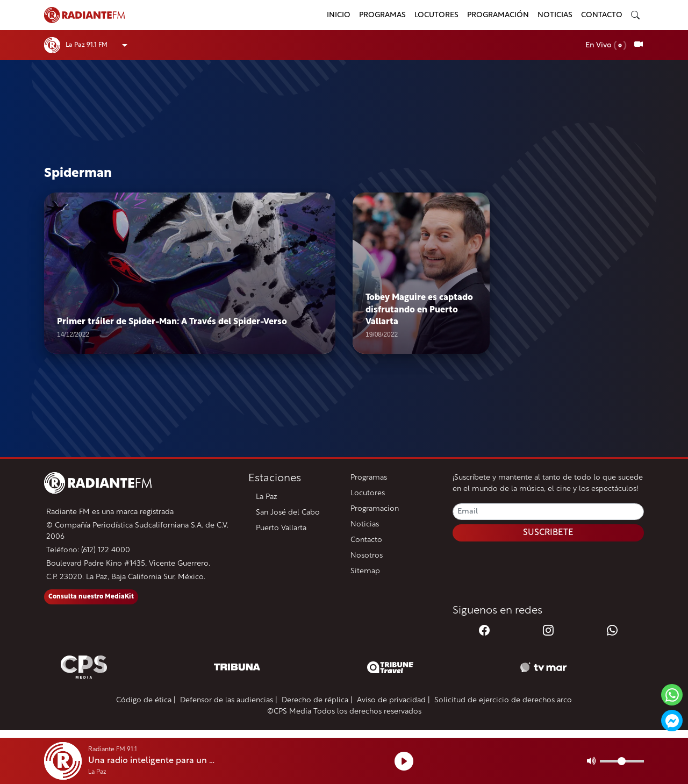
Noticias (555, 15)
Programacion (375, 509)
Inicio (339, 15)
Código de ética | (146, 700)
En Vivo (606, 45)
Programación (498, 15)
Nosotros (367, 556)
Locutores (436, 15)
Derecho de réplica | (317, 700)
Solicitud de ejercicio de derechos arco (503, 700)
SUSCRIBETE (548, 533)
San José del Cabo (288, 513)
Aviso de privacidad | (393, 700)
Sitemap (365, 571)
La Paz (267, 497)
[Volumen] (622, 761)
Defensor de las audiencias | (229, 700)
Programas (382, 15)
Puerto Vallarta (281, 528)
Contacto (602, 15)
